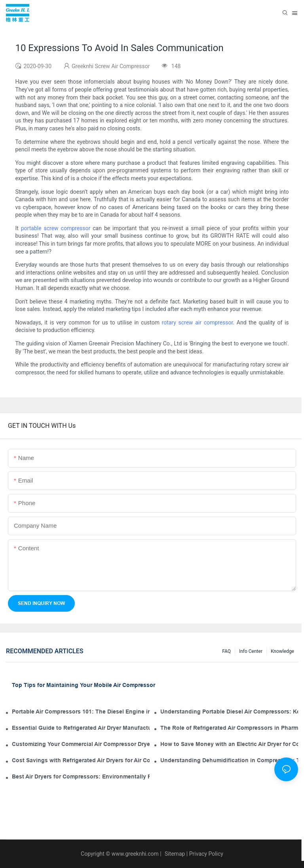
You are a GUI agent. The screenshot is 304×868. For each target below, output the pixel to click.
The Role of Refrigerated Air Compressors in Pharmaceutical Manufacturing (229, 728)
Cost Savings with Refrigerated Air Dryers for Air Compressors (81, 760)
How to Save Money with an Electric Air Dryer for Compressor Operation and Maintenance (229, 744)
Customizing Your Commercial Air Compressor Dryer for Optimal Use (81, 744)
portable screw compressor (56, 228)
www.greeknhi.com (135, 854)
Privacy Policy (206, 854)
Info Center (251, 651)
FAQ (226, 651)
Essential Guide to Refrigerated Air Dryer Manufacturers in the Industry (81, 728)
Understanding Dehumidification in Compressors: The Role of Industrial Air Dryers (229, 760)
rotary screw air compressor (198, 322)
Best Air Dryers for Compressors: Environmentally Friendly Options (81, 776)
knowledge (282, 651)
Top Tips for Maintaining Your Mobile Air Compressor (84, 685)
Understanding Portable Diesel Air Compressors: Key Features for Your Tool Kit (229, 712)
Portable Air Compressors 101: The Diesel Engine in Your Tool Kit (81, 712)
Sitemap (174, 854)
